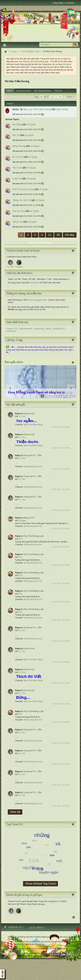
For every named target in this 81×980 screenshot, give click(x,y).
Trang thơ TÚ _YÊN (32, 455)
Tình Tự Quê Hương (23, 189)
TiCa (20, 539)
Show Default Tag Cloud (40, 884)
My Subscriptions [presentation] (43, 91)
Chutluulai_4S (16, 927)
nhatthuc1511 (59, 329)
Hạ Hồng (17, 124)
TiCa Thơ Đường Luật (34, 536)
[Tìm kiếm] (56, 45)
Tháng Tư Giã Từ (22, 200)
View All (15, 812)
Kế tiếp (70, 235)
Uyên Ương (62, 109)
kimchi (48, 329)
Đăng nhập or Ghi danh (64, 3)
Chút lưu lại (29, 414)
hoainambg (39, 329)
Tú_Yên (22, 416)
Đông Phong (19, 146)
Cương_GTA (12, 329)
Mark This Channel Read (40, 243)
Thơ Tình (17, 168)
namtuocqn (11, 331)
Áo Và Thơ (18, 157)
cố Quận (31, 124)
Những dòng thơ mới (33, 467)
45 (58, 235)
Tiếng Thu (18, 222)
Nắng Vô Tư (29, 518)
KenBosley (35, 283)
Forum (14, 52)
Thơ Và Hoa (19, 211)
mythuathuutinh (26, 329)
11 (50, 235)
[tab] (9, 91)
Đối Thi (16, 135)
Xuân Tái (17, 179)
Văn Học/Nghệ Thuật (30, 51)
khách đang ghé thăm (37, 300)
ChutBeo (22, 521)
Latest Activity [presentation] (24, 91)
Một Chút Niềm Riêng (33, 425)
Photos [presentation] (58, 91)
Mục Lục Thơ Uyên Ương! (37, 109)
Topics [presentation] (9, 91)
